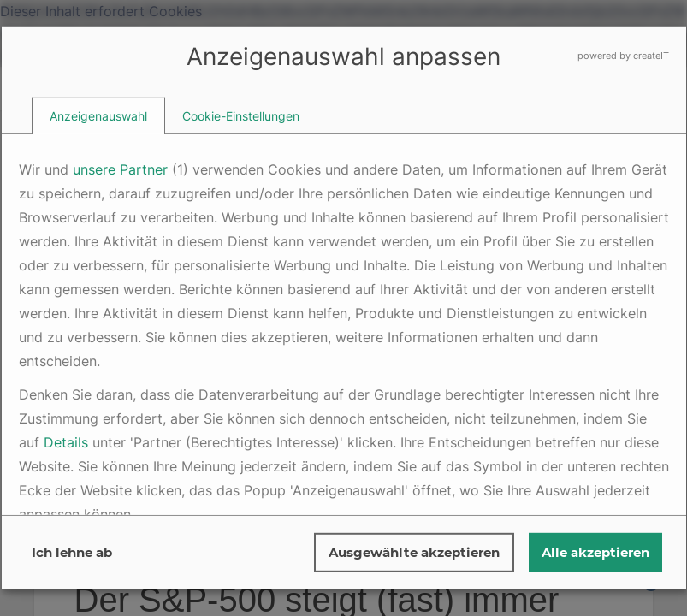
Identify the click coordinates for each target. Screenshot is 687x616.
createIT (651, 56)
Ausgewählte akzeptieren (414, 552)
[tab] (98, 116)
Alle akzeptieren (595, 552)
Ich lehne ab (72, 552)
